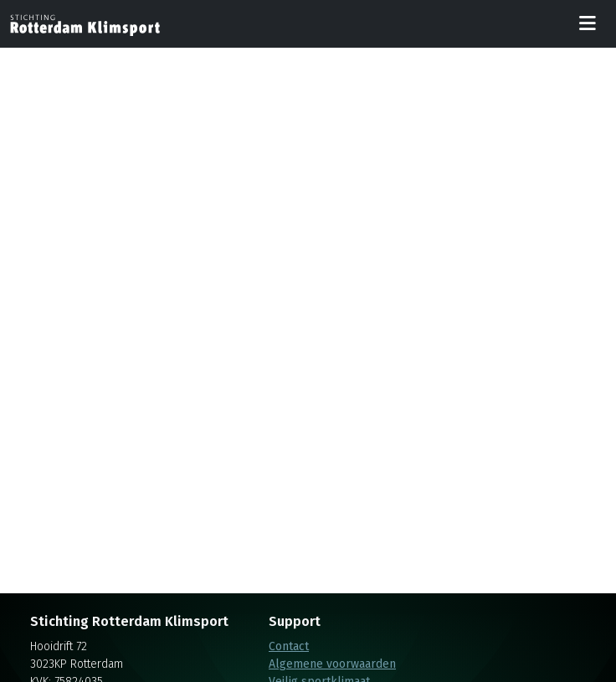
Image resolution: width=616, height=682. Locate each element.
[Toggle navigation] (588, 24)
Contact (289, 646)
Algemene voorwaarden (332, 664)
